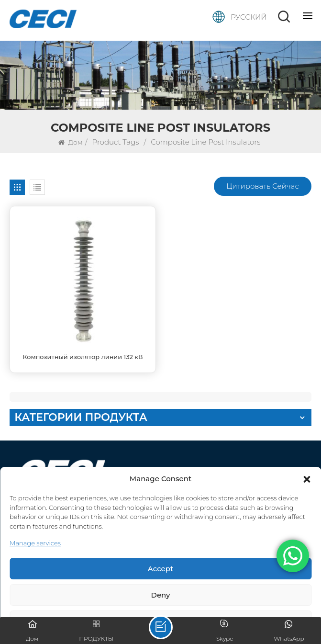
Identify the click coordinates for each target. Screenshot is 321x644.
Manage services (35, 543)
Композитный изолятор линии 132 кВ (83, 357)
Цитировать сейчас (263, 186)
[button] (307, 479)
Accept (160, 569)
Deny (161, 595)
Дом (71, 142)
